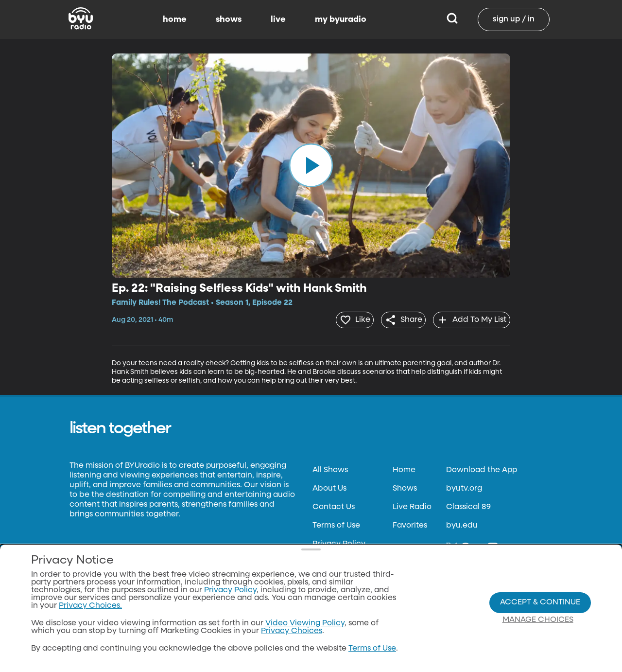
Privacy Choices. (90, 606)
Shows (405, 487)
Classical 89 (468, 505)
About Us (329, 487)
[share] (396, 319)
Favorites (410, 524)
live (278, 19)
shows (229, 19)
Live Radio (412, 505)
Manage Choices (538, 620)
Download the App (482, 468)
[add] (469, 319)
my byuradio (341, 19)
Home (404, 468)
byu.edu (462, 524)
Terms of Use (336, 524)
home (175, 19)
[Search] (452, 19)
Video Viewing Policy (305, 623)
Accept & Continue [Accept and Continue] (540, 602)
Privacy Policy (339, 542)
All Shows (330, 468)
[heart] (342, 319)
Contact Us (334, 505)
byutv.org (464, 487)
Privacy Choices (292, 631)
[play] (311, 165)
